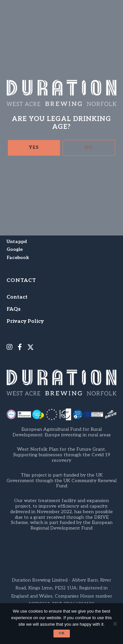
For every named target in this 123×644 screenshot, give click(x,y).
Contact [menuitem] (17, 297)
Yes (34, 147)
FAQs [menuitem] (14, 309)
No (89, 147)
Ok (62, 633)
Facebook (18, 258)
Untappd (17, 242)
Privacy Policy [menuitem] (25, 321)
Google (15, 249)
